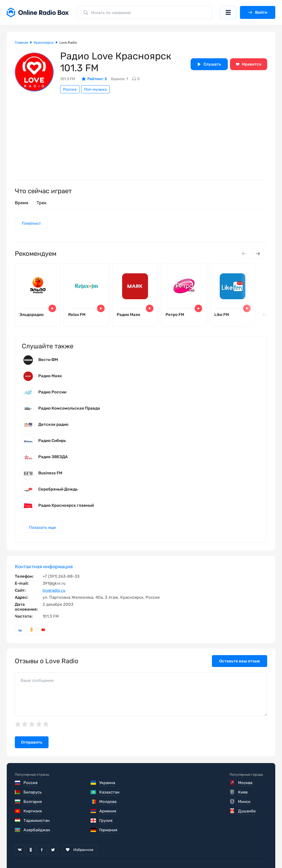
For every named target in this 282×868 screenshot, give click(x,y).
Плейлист (31, 223)
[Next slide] (258, 254)
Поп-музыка (95, 89)
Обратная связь (178, 852)
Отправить (32, 743)
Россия (70, 89)
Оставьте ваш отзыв (240, 661)
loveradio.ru (54, 591)
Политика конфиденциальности (119, 852)
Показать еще (42, 527)
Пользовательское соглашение (45, 852)
